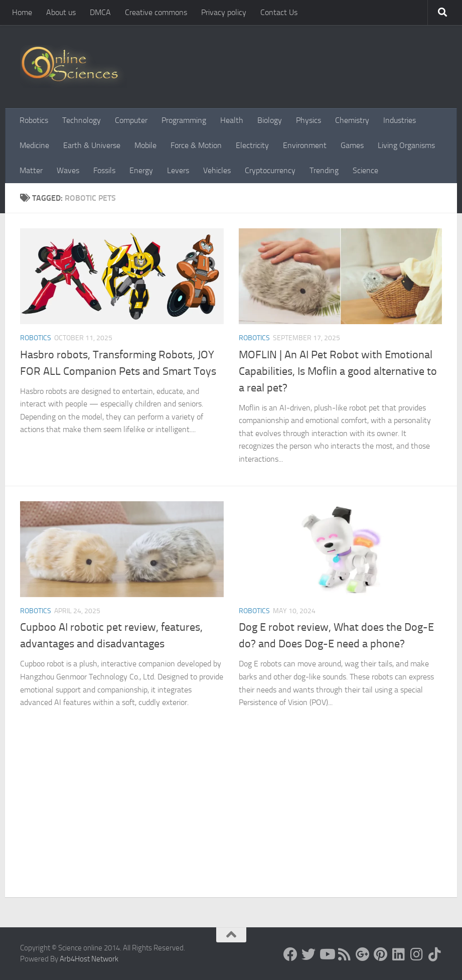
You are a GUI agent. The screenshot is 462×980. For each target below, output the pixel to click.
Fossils (104, 170)
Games (352, 145)
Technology (82, 120)
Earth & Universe (92, 145)
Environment (305, 145)
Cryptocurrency (270, 170)
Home (22, 12)
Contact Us (279, 12)
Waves (68, 170)
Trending (324, 170)
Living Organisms (406, 145)
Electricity (252, 145)
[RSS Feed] (345, 954)
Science (365, 170)
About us (61, 12)
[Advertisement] (231, 822)
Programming (184, 120)
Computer (131, 120)
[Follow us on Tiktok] (435, 954)
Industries (400, 120)
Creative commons (156, 12)
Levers (178, 170)
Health (232, 120)
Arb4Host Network (89, 959)
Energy (141, 170)
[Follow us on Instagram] (417, 954)
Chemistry (352, 120)
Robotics (34, 120)
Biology (270, 120)
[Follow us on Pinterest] (381, 954)
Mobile (145, 145)
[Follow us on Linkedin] (399, 954)
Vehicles (217, 170)
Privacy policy (224, 12)
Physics (309, 120)
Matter (31, 170)
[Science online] (290, 954)
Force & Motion (196, 145)
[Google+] (363, 954)
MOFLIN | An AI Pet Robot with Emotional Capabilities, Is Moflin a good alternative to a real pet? (338, 371)
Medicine (34, 145)
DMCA (100, 12)
